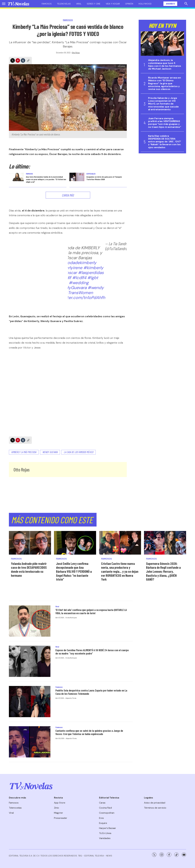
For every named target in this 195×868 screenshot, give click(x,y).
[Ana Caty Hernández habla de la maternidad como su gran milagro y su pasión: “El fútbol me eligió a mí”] (16, 177)
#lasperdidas (91, 273)
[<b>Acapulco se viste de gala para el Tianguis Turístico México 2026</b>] (77, 177)
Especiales (91, 174)
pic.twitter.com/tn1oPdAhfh (79, 298)
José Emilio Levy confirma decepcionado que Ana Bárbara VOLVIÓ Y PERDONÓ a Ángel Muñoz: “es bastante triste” (74, 571)
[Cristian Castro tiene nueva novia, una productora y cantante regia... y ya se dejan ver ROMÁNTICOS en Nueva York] (120, 543)
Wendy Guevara (50, 452)
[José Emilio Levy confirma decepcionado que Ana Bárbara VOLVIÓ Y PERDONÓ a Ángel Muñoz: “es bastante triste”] (75, 543)
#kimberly (93, 268)
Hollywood (145, 4)
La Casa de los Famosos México (79, 452)
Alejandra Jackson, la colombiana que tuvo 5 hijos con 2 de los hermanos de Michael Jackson (165, 64)
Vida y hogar (113, 4)
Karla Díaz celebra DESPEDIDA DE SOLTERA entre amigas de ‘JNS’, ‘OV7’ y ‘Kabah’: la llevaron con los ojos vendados (165, 142)
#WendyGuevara (70, 288)
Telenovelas (64, 4)
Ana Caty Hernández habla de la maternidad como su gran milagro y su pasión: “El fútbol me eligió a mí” (46, 179)
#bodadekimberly (79, 263)
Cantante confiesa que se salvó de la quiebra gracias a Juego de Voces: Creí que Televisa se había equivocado (89, 732)
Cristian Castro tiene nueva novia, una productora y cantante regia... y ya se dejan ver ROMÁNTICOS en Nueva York (120, 571)
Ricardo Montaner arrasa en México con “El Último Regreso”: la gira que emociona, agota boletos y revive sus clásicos (165, 83)
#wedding (79, 283)
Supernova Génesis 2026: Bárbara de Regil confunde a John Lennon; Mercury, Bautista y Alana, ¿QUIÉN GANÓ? (163, 571)
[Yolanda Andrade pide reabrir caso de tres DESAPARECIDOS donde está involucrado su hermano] (30, 543)
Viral (79, 4)
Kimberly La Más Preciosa (24, 452)
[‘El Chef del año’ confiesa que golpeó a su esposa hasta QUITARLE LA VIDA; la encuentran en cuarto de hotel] (30, 621)
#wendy (96, 288)
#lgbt (93, 278)
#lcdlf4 (79, 278)
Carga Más (68, 195)
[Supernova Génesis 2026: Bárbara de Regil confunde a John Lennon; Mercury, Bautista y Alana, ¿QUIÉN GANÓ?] (165, 543)
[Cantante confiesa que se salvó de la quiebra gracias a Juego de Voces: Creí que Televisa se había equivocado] (30, 742)
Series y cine (94, 4)
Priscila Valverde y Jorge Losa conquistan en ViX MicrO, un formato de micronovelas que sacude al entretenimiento (163, 104)
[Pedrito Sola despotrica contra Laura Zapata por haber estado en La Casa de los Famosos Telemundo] (30, 702)
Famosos (47, 4)
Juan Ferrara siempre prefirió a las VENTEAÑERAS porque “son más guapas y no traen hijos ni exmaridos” (165, 123)
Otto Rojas (76, 53)
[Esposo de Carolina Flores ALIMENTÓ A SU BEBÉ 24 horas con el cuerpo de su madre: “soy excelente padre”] (30, 661)
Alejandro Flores (71, 698)
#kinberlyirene (68, 268)
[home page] (19, 4)
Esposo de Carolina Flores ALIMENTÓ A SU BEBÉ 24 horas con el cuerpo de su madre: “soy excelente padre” (92, 652)
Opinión (129, 4)
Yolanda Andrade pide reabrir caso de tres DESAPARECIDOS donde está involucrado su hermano (29, 569)
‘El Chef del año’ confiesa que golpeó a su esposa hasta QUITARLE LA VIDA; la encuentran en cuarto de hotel (91, 612)
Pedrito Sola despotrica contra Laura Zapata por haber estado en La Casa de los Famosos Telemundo (91, 692)
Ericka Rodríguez (71, 617)
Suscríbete (170, 4)
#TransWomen (79, 293)
